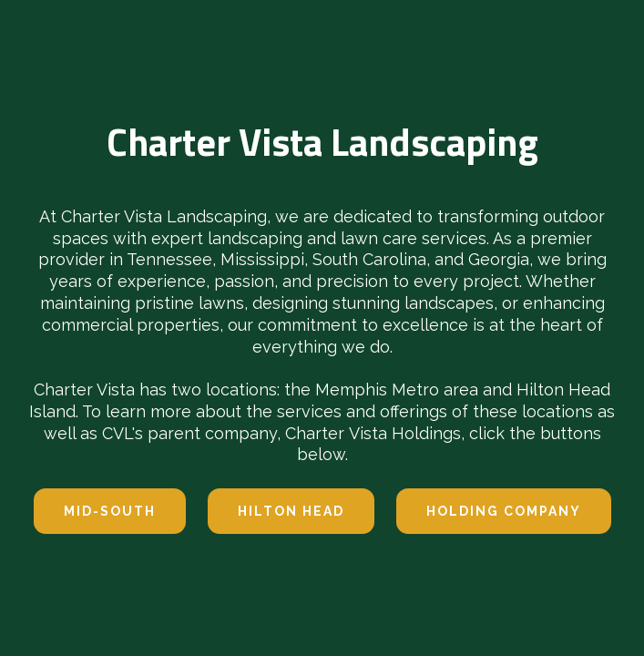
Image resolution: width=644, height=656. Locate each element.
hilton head (291, 511)
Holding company (504, 511)
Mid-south (110, 511)
